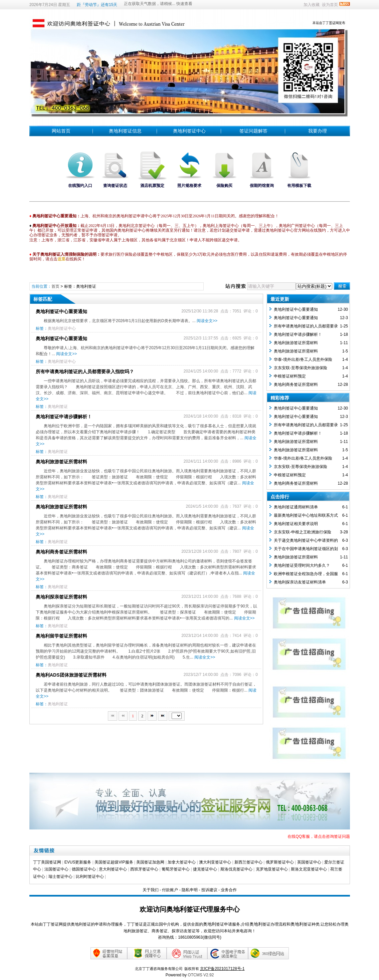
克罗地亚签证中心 (272, 869)
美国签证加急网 (150, 862)
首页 (55, 286)
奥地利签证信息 (125, 131)
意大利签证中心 (113, 869)
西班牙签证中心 (144, 869)
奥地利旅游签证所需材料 (61, 462)
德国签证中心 (84, 869)
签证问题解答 (253, 131)
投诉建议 (209, 890)
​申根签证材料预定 (290, 376)
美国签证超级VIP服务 (114, 862)
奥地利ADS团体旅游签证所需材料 (71, 675)
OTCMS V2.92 (201, 975)
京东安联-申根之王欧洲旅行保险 (303, 532)
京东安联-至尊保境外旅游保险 (301, 368)
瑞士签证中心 (60, 877)
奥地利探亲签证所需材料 (61, 597)
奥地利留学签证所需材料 (61, 636)
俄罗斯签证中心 (280, 862)
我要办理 (318, 131)
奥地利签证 (58, 407)
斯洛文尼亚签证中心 (309, 869)
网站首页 (61, 131)
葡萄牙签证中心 (176, 869)
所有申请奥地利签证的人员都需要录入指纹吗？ (85, 372)
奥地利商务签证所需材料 (61, 552)
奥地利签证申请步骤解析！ (64, 417)
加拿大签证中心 (182, 862)
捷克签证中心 (205, 869)
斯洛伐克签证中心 (236, 869)
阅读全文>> (207, 321)
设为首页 (330, 5)
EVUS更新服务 (78, 862)
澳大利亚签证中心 (215, 862)
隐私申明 (190, 890)
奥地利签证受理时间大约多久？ (302, 565)
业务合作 (229, 890)
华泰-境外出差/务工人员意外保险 (303, 359)
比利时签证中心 (90, 877)
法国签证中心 (56, 869)
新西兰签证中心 (248, 862)
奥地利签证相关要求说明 (296, 524)
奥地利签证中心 (189, 131)
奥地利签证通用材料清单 (296, 507)
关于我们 (151, 890)
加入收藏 (312, 5)
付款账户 (170, 890)
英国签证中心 (309, 862)
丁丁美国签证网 (47, 862)
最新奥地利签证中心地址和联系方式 (306, 515)
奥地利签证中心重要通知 (61, 311)
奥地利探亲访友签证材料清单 (300, 582)
